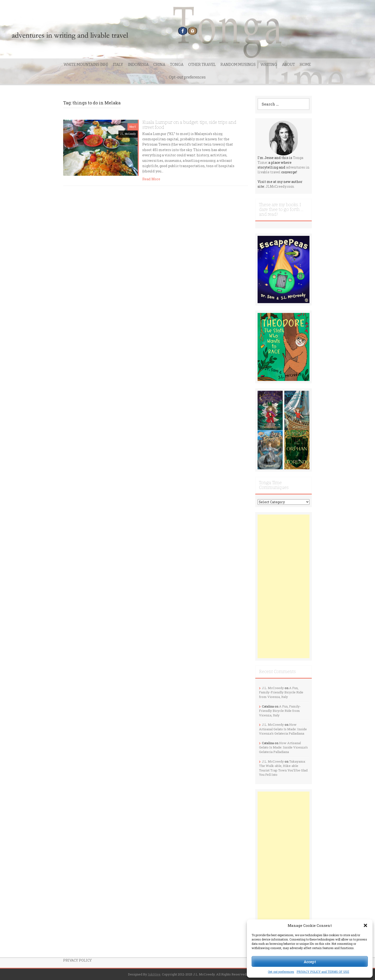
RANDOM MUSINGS (238, 65)
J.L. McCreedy (128, 134)
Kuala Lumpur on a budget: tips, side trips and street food (189, 125)
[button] (365, 925)
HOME (305, 65)
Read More (151, 179)
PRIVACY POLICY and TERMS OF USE (323, 972)
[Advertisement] (284, 586)
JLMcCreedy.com (280, 186)
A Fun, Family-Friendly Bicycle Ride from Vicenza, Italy (281, 692)
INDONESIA (138, 65)
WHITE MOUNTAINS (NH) (86, 65)
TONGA (177, 65)
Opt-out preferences (281, 972)
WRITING (269, 65)
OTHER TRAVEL (202, 65)
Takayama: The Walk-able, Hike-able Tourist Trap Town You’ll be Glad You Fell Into (283, 768)
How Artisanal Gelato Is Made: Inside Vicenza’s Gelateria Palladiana (283, 729)
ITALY (118, 65)
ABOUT (288, 65)
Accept (310, 962)
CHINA (159, 65)
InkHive (154, 974)
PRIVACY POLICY (77, 960)
